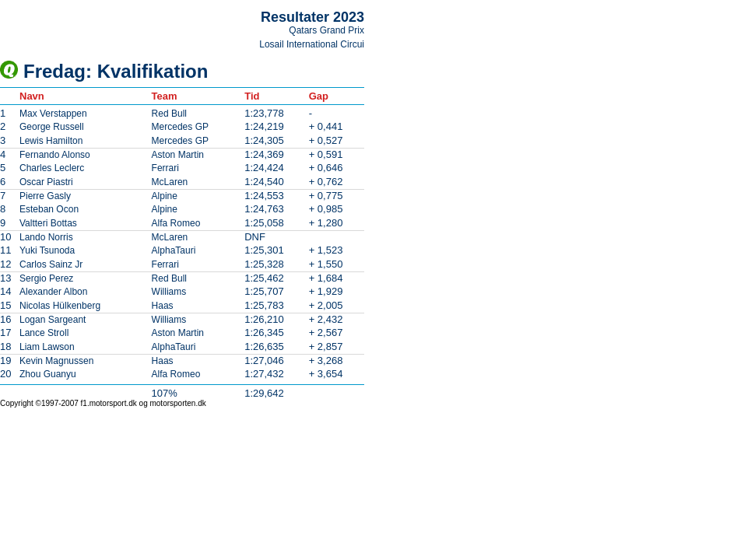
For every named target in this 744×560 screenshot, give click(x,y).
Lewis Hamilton (51, 141)
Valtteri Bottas (48, 223)
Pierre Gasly (45, 196)
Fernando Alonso (55, 155)
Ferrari (165, 168)
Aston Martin (178, 155)
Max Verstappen (53, 114)
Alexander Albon (53, 292)
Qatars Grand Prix (326, 30)
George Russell (52, 127)
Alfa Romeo (176, 223)
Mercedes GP (180, 127)
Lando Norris (46, 237)
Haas (163, 306)
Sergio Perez (46, 278)
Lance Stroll (44, 333)
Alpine (165, 196)
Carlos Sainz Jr (51, 264)
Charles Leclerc (52, 168)
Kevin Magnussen (56, 361)
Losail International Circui (312, 44)
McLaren (170, 182)
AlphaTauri (174, 250)
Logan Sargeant (53, 320)
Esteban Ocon (49, 209)
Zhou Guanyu (48, 374)
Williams (169, 292)
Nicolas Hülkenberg (60, 306)
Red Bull (169, 114)
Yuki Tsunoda (47, 250)
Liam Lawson (47, 347)
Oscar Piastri (46, 182)
